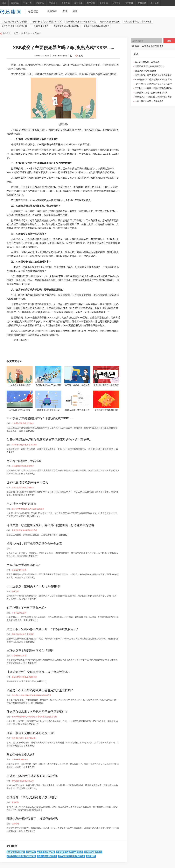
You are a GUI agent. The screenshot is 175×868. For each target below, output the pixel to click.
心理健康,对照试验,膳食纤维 (23, 466)
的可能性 (36, 345)
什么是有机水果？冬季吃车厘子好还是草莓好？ (37, 712)
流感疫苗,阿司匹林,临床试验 (66, 26)
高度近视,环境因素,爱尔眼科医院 (81, 22)
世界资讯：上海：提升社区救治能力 (151, 93)
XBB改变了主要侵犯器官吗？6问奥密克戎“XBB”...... (40, 418)
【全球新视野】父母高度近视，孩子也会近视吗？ (39, 672)
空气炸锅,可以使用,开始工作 (23, 781)
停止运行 (15, 591)
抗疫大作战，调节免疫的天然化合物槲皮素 (34, 544)
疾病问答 (15, 3)
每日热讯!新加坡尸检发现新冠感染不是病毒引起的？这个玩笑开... (49, 440)
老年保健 (129, 3)
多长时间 (15, 802)
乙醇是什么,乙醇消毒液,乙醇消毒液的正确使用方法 (32, 695)
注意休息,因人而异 (19, 656)
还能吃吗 (15, 824)
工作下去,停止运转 (19, 613)
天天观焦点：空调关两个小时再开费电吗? (33, 586)
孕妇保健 (142, 3)
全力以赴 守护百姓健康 (22, 504)
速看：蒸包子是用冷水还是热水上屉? (31, 733)
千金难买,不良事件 (40, 26)
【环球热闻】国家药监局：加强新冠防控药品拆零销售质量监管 (153, 85)
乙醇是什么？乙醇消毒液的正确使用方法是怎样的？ (40, 690)
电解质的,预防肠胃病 (110, 22)
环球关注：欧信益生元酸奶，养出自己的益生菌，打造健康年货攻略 (50, 525)
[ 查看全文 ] (30, 431)
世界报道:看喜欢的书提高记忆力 (27, 482)
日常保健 (116, 3)
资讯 (65, 11)
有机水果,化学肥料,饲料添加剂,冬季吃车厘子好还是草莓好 (34, 717)
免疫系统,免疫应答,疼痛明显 (14, 26)
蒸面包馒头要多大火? (20, 754)
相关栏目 (33, 12)
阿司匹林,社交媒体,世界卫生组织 (47, 22)
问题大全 (40, 3)
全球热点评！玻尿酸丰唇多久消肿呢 (30, 651)
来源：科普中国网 (60, 56)
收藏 (81, 56)
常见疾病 (53, 3)
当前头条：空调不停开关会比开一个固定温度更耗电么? (42, 629)
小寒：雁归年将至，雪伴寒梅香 (149, 101)
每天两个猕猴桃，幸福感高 (24, 461)
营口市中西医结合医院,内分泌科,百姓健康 (28, 509)
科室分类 (28, 3)
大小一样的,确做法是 (20, 760)
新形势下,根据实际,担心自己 (96, 26)
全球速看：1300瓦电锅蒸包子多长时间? (32, 797)
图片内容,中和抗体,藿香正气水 (138, 22)
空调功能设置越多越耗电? (23, 565)
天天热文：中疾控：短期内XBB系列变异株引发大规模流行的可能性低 (153, 89)
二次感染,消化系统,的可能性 (14, 22)
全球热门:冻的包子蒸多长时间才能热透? (32, 776)
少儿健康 (154, 3)
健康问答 (52, 11)
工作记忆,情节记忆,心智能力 (23, 487)
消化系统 (28, 345)
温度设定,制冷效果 (19, 570)
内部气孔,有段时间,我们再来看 (24, 738)
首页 (4, 3)
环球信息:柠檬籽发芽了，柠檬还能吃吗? (32, 819)
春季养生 (66, 3)
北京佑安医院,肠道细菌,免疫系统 (24, 530)
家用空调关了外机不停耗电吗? (26, 608)
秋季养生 (91, 3)
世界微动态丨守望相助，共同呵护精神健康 (153, 98)
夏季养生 (78, 3)
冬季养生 (104, 3)
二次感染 (21, 345)
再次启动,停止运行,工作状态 (23, 634)
